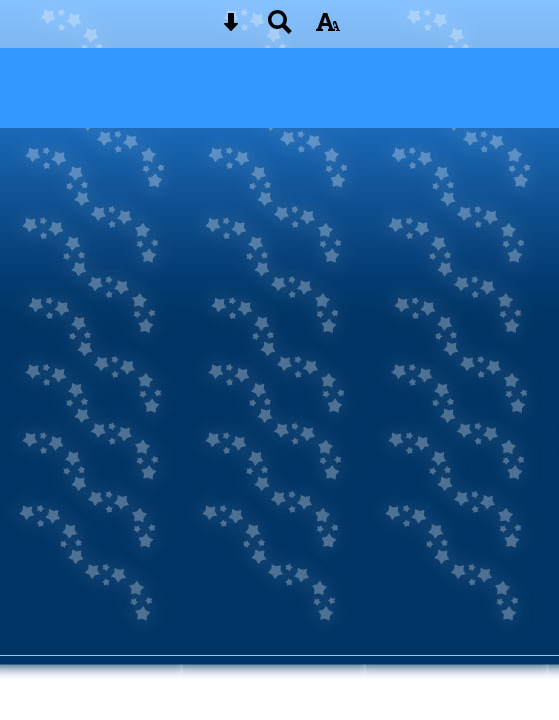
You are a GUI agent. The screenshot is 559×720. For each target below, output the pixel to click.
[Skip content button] (231, 28)
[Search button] (280, 28)
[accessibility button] (328, 28)
